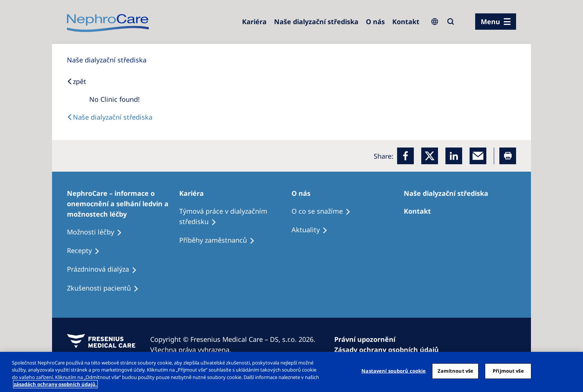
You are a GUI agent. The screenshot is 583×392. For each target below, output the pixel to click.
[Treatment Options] (123, 204)
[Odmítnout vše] (571, 371)
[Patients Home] (195, 193)
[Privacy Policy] (368, 339)
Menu (490, 22)
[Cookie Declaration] (390, 350)
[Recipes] (220, 240)
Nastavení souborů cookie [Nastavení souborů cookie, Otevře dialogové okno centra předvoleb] (394, 371)
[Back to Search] (77, 81)
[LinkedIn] (454, 156)
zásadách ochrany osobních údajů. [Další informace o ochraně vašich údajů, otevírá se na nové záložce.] (55, 384)
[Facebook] (405, 156)
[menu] (496, 22)
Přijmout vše (508, 371)
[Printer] (508, 156)
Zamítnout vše (456, 371)
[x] (430, 156)
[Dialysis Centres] (254, 22)
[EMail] (478, 156)
